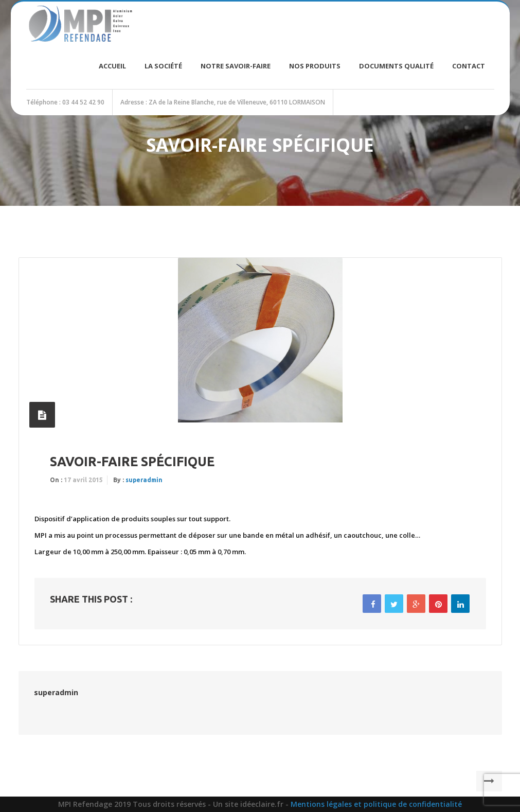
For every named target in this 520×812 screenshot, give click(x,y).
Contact (469, 66)
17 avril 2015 (83, 480)
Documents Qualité (396, 66)
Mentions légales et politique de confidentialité (376, 804)
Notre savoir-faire (236, 66)
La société (163, 66)
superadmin (144, 480)
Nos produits (315, 66)
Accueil (112, 66)
